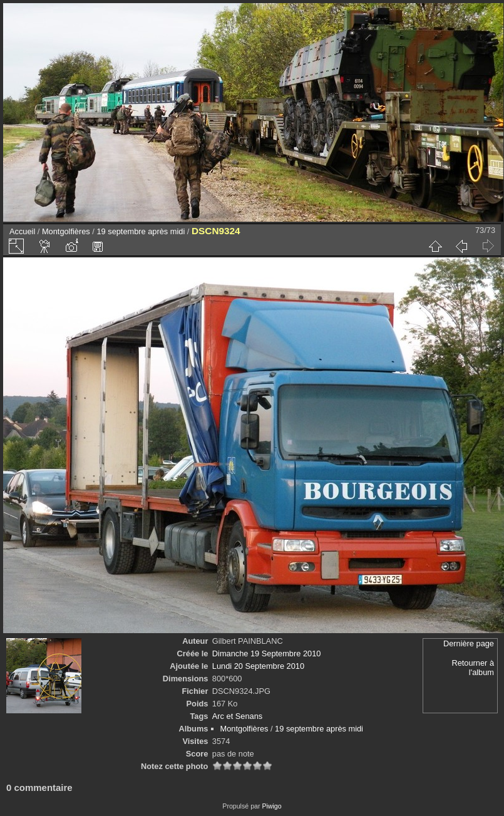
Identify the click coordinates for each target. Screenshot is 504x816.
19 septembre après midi (141, 231)
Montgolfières (66, 231)
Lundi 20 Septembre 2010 (258, 666)
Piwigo (271, 806)
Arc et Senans (237, 716)
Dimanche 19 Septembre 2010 (267, 653)
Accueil (22, 231)
